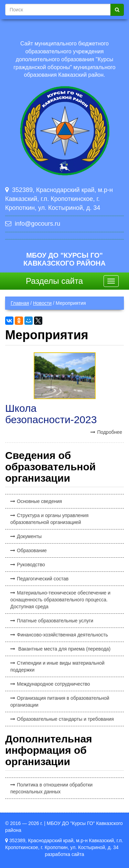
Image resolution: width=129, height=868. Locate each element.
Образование (32, 550)
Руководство (31, 565)
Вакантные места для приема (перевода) (64, 649)
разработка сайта (64, 854)
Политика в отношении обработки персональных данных (51, 788)
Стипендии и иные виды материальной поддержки (57, 666)
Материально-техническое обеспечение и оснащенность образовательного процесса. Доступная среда (60, 600)
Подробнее (110, 432)
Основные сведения (39, 501)
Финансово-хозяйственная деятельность (62, 635)
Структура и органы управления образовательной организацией (49, 519)
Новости (42, 303)
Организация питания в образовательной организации (60, 701)
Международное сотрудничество (53, 684)
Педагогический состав (43, 579)
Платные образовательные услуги (55, 621)
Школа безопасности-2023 (51, 414)
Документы (29, 536)
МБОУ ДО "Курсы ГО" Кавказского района (64, 259)
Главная (20, 303)
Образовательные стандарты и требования (65, 719)
